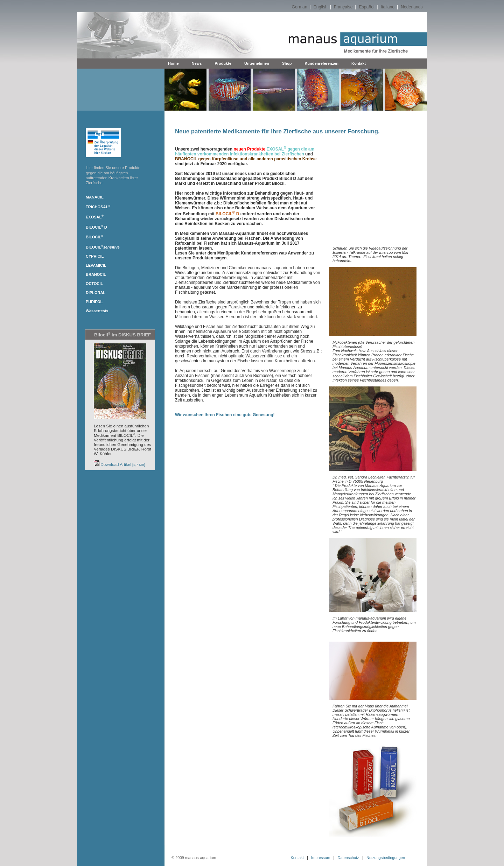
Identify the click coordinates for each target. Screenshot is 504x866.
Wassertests (97, 311)
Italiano (388, 7)
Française (343, 7)
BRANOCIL (96, 274)
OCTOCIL (94, 284)
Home (173, 63)
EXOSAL (95, 217)
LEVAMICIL (96, 265)
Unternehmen (257, 63)
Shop (287, 63)
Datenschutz (348, 858)
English (321, 7)
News (197, 63)
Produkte (223, 63)
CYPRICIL (95, 256)
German (300, 7)
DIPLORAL (96, 293)
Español (367, 7)
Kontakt (359, 63)
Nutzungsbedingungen (386, 858)
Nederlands (412, 7)
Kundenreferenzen (321, 63)
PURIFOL (94, 302)
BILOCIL (94, 227)
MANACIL (95, 197)
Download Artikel (120, 464)
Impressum (321, 858)
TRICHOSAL (98, 207)
